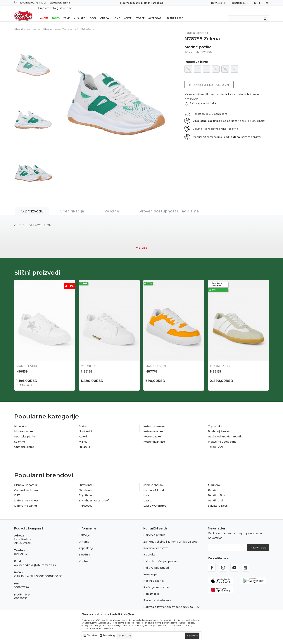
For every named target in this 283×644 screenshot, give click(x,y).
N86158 (87, 367)
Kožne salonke (153, 427)
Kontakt (84, 557)
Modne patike (69, 24)
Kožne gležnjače (154, 438)
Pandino (214, 486)
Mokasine (21, 422)
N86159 (22, 367)
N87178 (151, 367)
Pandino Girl (216, 496)
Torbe (140, 13)
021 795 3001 (23, 550)
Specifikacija (72, 206)
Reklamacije (151, 590)
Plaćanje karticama (156, 583)
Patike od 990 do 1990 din (225, 432)
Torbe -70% (216, 443)
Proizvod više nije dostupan (209, 80)
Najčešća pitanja (154, 531)
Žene (67, 13)
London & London (155, 486)
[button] (200, 99)
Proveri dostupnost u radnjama (169, 206)
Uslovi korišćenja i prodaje (161, 557)
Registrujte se (238, 3)
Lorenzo (149, 491)
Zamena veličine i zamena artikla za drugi (171, 538)
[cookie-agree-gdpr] (192, 636)
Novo (56, 13)
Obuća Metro (21, 24)
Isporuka (149, 550)
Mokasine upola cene (222, 438)
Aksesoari (155, 13)
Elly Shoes (86, 491)
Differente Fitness (26, 496)
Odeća (105, 13)
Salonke (20, 438)
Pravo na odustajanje (157, 596)
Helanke (84, 443)
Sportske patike (25, 432)
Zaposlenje (86, 544)
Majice (83, 438)
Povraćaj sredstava (156, 544)
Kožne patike (152, 432)
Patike (56, 24)
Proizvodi (36, 24)
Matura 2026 (174, 13)
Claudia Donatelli (25, 481)
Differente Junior (26, 502)
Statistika (92, 635)
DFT (17, 491)
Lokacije (84, 531)
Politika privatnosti (156, 564)
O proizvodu (32, 206)
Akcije (44, 13)
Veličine (112, 206)
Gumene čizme (24, 443)
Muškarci (80, 13)
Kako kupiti (151, 570)
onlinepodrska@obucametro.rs (35, 561)
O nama (84, 538)
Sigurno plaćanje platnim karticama (142, 3)
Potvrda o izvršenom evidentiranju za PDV (171, 603)
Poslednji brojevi (219, 427)
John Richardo (153, 481)
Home (116, 13)
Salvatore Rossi (218, 502)
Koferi (128, 13)
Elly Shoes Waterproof (94, 496)
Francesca (86, 502)
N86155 (215, 367)
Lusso (147, 496)
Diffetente (86, 486)
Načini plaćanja (153, 577)
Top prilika (215, 422)
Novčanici (85, 427)
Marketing (109, 635)
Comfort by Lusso (26, 486)
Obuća (47, 24)
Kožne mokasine (154, 422)
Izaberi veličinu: (196, 57)
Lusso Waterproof (155, 502)
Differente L (87, 481)
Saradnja (84, 550)
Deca (93, 13)
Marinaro (214, 481)
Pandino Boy (216, 491)
